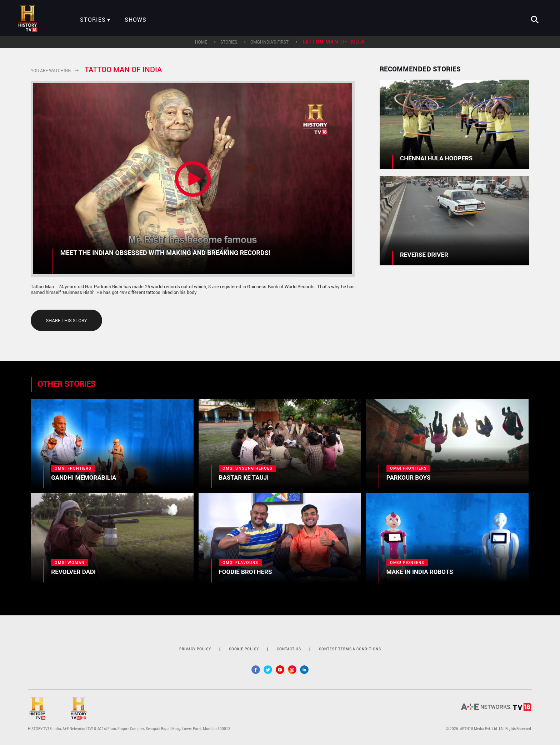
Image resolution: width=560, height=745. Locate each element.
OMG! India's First (269, 42)
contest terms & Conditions (350, 649)
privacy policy (195, 649)
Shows (136, 20)
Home (201, 42)
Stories (93, 20)
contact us (289, 649)
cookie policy (244, 649)
